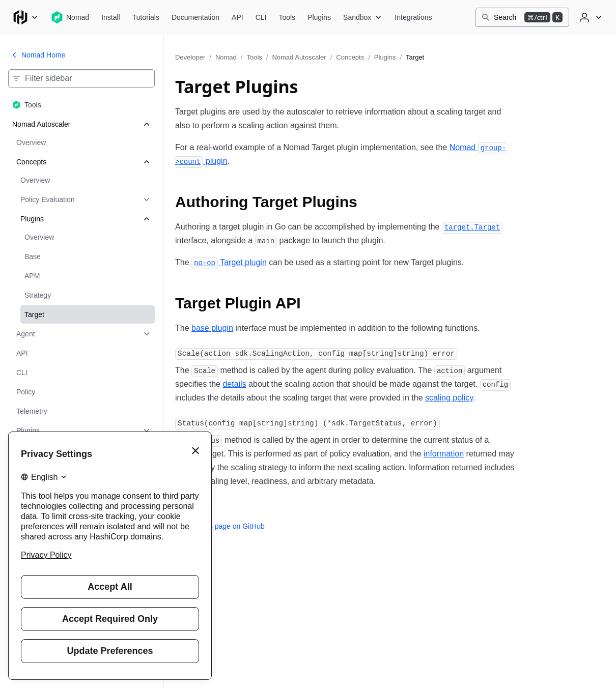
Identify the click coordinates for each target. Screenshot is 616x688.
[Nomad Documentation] (195, 17)
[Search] (522, 17)
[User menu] (590, 17)
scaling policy (449, 398)
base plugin (212, 328)
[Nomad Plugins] (319, 17)
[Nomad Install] (111, 17)
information (444, 454)
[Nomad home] (70, 17)
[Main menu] (25, 17)
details (234, 384)
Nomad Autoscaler (299, 57)
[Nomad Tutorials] (146, 17)
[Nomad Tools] (287, 17)
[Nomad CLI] (261, 17)
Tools (254, 57)
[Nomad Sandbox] (363, 17)
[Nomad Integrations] (413, 17)
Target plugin (229, 262)
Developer (190, 57)
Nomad (226, 57)
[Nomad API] (237, 17)
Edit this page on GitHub (220, 526)
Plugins (385, 57)
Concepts (350, 57)
